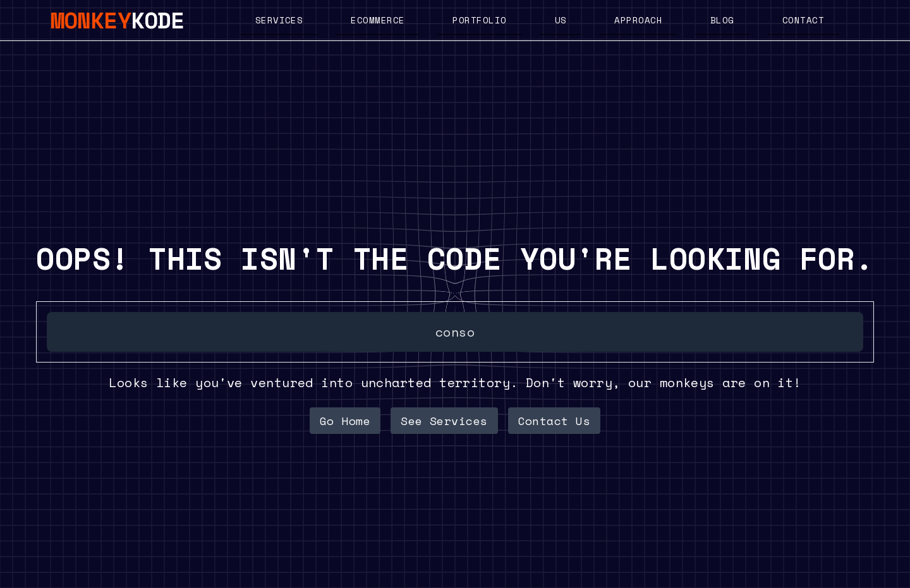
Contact (803, 20)
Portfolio (479, 20)
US (561, 20)
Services (279, 20)
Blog (722, 20)
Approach (638, 20)
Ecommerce (378, 20)
